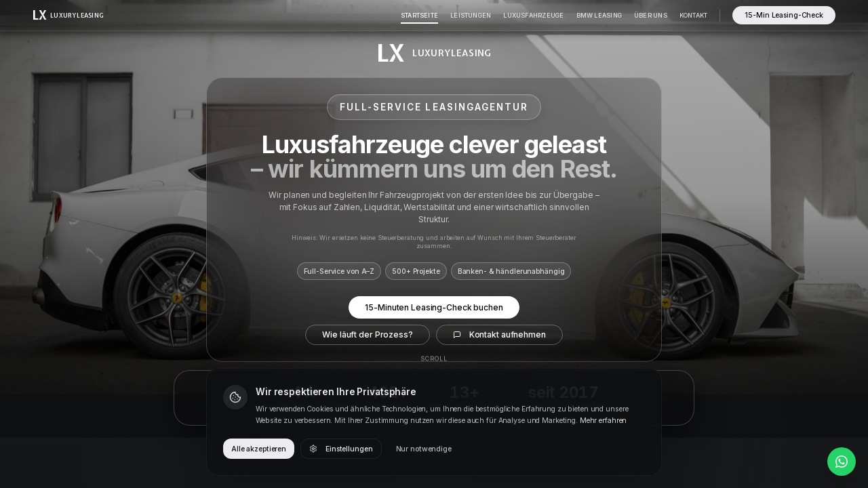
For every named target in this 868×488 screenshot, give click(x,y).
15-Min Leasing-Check (784, 15)
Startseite (419, 15)
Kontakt (694, 15)
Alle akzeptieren (259, 449)
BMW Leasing (599, 15)
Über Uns (651, 15)
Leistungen (471, 15)
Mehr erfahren (603, 421)
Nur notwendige (424, 449)
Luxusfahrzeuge (533, 15)
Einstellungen (341, 449)
